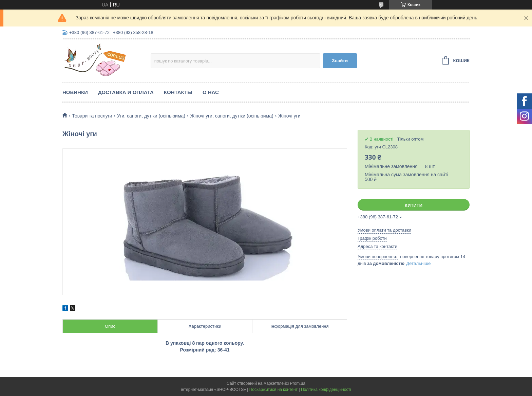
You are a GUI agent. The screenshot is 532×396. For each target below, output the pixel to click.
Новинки (75, 92)
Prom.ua (298, 383)
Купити (414, 205)
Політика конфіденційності (326, 390)
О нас (211, 92)
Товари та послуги (92, 116)
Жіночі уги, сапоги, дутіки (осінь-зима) (232, 116)
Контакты (178, 92)
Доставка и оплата (126, 92)
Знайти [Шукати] (340, 61)
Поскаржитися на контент (273, 390)
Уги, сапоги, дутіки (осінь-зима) (151, 116)
